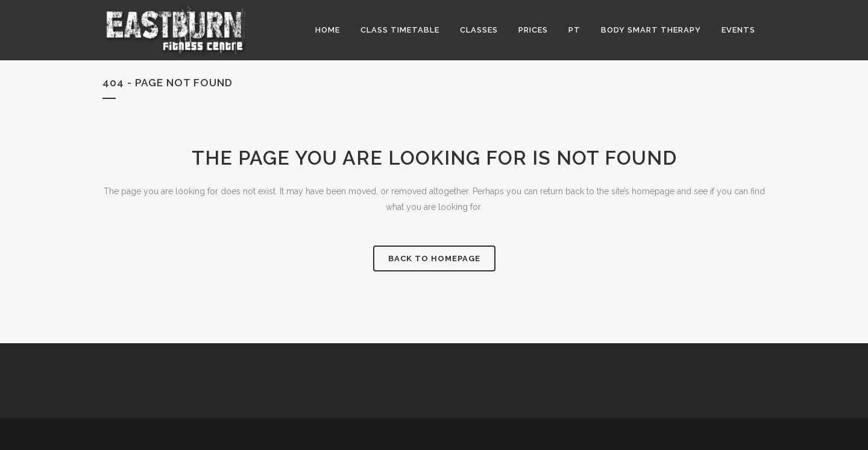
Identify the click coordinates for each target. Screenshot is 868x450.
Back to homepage (434, 258)
